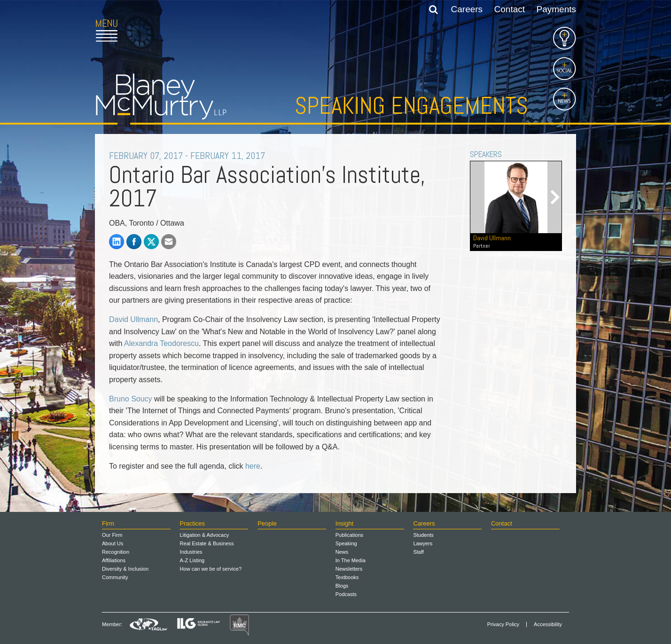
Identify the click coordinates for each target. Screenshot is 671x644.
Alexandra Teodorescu (161, 343)
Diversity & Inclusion (125, 569)
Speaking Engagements (411, 106)
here (253, 466)
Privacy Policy (503, 624)
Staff (418, 552)
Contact (510, 9)
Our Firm (112, 535)
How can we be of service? (211, 569)
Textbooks (347, 577)
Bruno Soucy (131, 399)
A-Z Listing (192, 560)
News (342, 552)
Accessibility (548, 624)
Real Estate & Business (207, 543)
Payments (556, 9)
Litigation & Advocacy (205, 535)
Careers (467, 9)
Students (423, 535)
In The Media (351, 560)
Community (115, 577)
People (267, 523)
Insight (344, 523)
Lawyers (423, 543)
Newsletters (349, 569)
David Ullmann (133, 319)
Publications (349, 535)
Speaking (346, 543)
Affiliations (114, 560)
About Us (113, 543)
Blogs (342, 586)
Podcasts (346, 594)
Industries (191, 552)
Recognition (116, 552)
